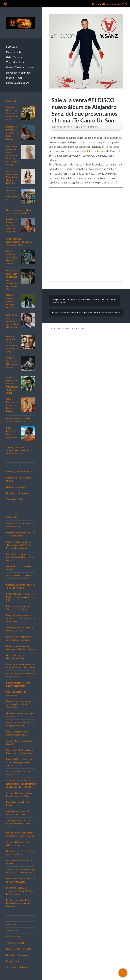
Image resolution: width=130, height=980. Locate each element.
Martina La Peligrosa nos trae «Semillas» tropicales (11, 225)
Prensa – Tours (14, 78)
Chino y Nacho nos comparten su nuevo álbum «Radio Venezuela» (19, 450)
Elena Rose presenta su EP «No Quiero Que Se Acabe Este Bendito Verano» (12, 155)
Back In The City (93, 151)
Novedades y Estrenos (18, 73)
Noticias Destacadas (16, 487)
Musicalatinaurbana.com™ (71, 329)
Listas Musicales (15, 57)
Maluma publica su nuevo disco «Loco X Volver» (12, 257)
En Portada (12, 47)
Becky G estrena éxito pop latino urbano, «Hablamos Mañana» (19, 903)
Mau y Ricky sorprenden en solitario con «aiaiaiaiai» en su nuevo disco (20, 618)
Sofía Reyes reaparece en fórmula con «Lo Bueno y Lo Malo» (12, 177)
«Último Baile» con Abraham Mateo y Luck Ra (11, 301)
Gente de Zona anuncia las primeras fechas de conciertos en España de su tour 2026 (21, 784)
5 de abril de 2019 (62, 127)
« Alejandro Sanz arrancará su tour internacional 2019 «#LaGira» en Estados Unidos (84, 301)
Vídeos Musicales (15, 499)
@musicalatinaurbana (18, 83)
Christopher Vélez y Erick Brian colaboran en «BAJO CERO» (19, 824)
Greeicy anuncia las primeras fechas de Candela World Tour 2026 (19, 242)
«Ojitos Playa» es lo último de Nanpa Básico (12, 405)
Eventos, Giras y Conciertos (19, 472)
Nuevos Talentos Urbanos (20, 67)
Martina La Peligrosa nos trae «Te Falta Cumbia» (12, 133)
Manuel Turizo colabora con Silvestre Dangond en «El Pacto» (20, 762)
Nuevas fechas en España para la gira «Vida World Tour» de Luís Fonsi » (86, 313)
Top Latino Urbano (16, 62)
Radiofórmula (14, 52)
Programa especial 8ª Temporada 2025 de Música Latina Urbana (20, 891)
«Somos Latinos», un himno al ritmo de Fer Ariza (12, 113)
